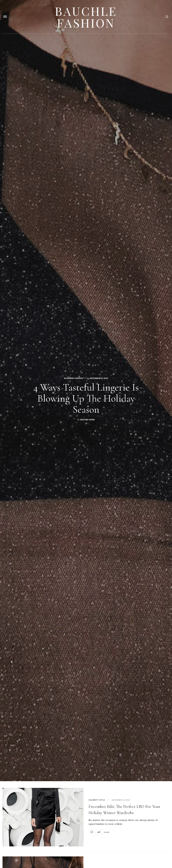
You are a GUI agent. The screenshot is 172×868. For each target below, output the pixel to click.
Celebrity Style (97, 800)
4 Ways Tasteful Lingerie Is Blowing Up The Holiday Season (86, 398)
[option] (86, 391)
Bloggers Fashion (73, 378)
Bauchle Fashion (86, 17)
